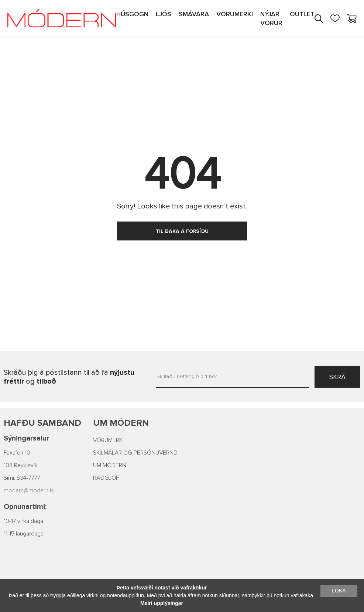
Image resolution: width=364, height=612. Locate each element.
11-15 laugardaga (24, 534)
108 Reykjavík (21, 465)
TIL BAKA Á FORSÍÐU (182, 231)
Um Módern (121, 423)
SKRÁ (337, 377)
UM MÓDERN (110, 465)
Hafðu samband (42, 423)
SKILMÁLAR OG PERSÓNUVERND (135, 453)
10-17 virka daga (23, 521)
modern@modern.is (29, 490)
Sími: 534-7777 (22, 478)
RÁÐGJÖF (106, 478)
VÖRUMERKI (108, 440)
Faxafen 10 (17, 453)
